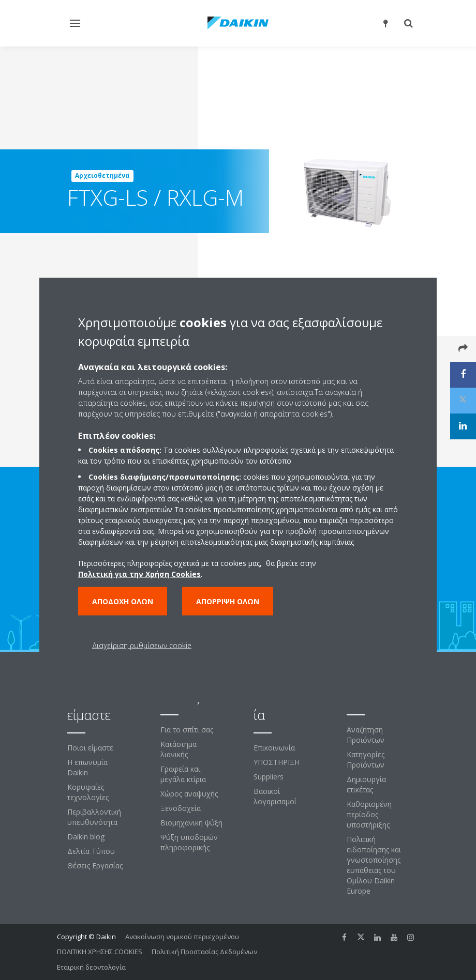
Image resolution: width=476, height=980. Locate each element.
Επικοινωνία (274, 748)
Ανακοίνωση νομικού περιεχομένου (182, 937)
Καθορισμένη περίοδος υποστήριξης (369, 814)
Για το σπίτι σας (187, 730)
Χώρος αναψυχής (189, 794)
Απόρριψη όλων (228, 601)
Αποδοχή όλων (123, 601)
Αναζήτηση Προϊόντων (366, 735)
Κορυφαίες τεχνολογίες (88, 792)
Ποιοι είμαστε (90, 748)
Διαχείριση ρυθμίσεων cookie (142, 645)
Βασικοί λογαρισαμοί (275, 796)
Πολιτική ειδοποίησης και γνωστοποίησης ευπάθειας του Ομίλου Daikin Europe (374, 865)
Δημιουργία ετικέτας (366, 784)
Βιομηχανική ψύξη (191, 823)
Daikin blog (86, 837)
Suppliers (269, 777)
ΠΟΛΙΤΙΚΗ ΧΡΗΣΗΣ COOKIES (100, 952)
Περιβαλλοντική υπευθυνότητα (94, 817)
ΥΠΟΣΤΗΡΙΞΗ (277, 762)
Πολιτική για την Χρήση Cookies (139, 574)
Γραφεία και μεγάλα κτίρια (183, 774)
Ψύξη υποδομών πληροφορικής (189, 842)
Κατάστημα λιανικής (178, 749)
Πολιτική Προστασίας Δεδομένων (204, 952)
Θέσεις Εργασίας (95, 866)
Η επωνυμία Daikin (87, 767)
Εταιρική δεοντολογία (91, 967)
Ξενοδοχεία (181, 808)
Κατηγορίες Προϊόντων (366, 760)
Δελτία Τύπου (91, 851)
